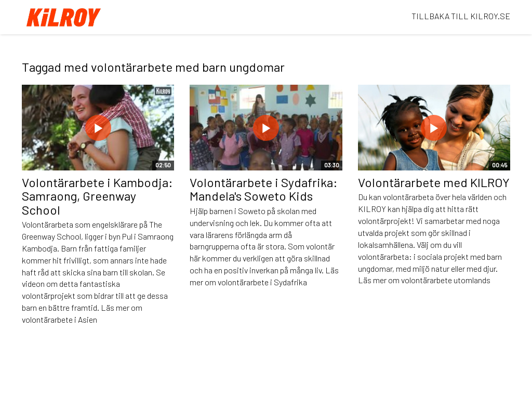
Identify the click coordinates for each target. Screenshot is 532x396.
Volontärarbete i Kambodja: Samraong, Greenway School (97, 196)
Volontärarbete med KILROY (434, 182)
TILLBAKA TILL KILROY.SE (461, 16)
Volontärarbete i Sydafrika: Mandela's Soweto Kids (264, 189)
